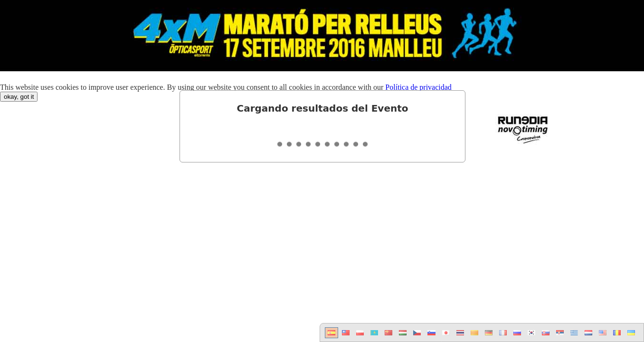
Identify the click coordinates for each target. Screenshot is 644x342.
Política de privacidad (418, 87)
